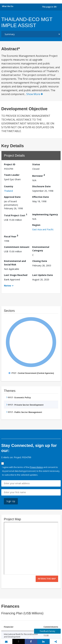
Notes (8, 286)
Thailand (8, 191)
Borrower (39, 175)
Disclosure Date (41, 186)
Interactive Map (47, 579)
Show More (35, 94)
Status (36, 164)
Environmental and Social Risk (15, 263)
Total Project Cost (16, 215)
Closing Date (40, 261)
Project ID (10, 164)
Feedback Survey (47, 631)
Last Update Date (43, 275)
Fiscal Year (11, 236)
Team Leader (12, 175)
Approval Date (12, 197)
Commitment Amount (17, 247)
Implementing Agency (45, 214)
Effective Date (41, 197)
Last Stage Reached (16, 275)
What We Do (8, 6)
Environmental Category (41, 249)
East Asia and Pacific (43, 229)
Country (9, 186)
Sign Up (11, 501)
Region (36, 225)
